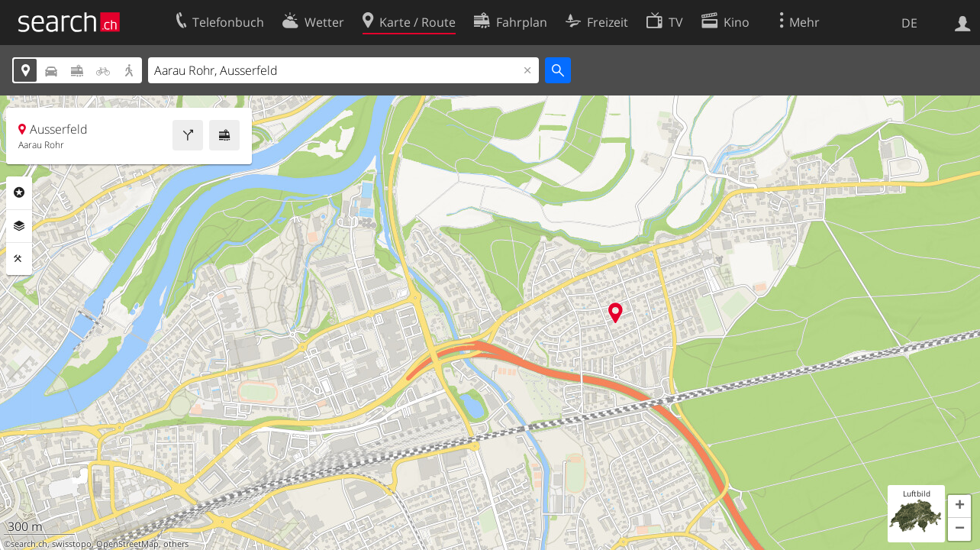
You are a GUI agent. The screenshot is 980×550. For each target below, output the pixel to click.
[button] (959, 506)
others (176, 544)
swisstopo (72, 544)
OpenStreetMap (127, 544)
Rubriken (19, 192)
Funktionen (19, 259)
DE (909, 23)
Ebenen (19, 226)
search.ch (29, 544)
